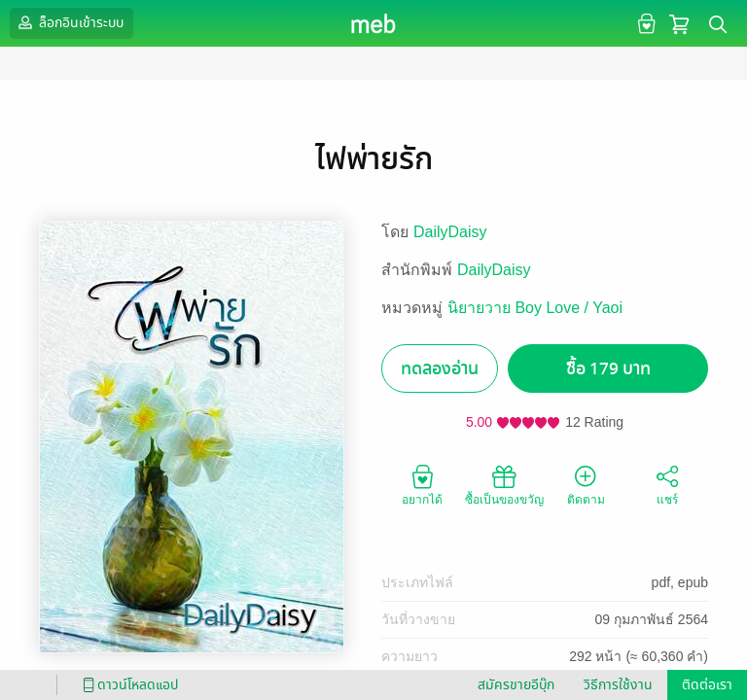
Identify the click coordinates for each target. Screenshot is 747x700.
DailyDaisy (450, 232)
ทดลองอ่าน (440, 369)
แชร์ (667, 484)
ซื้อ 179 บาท (608, 369)
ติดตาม (586, 484)
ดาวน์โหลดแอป (127, 685)
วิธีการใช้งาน (618, 685)
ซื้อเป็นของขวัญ (504, 484)
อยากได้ (422, 484)
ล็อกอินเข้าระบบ (69, 22)
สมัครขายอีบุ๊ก (516, 685)
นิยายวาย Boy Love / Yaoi (535, 308)
